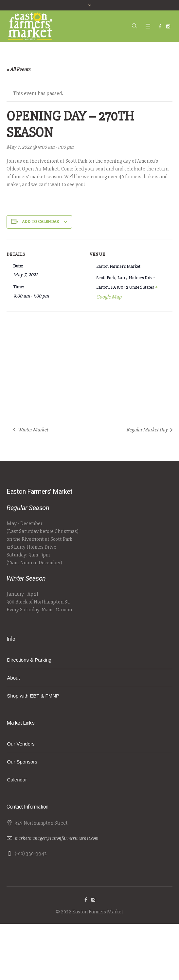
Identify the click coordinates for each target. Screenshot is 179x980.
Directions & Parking (29, 660)
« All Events (18, 70)
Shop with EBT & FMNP (33, 696)
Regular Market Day (148, 430)
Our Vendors (21, 744)
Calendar (17, 780)
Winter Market (32, 430)
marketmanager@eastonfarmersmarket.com (56, 838)
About (13, 678)
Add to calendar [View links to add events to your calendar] (40, 222)
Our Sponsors (22, 762)
